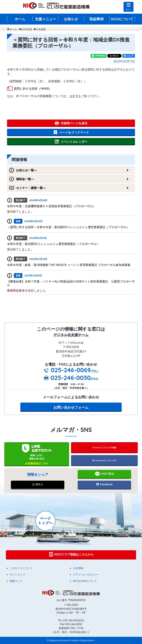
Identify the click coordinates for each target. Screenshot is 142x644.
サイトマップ (17, 575)
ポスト (38, 484)
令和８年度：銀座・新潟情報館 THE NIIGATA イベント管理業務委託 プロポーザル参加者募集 (69, 265)
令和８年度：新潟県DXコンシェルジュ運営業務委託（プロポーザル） (53, 244)
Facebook (104, 484)
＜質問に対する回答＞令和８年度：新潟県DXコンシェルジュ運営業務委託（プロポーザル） (68, 227)
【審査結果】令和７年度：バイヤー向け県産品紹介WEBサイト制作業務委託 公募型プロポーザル (71, 283)
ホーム (20, 19)
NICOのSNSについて (85, 581)
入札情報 (78, 568)
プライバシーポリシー (86, 575)
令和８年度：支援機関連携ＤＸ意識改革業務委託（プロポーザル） (51, 206)
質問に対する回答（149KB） (33, 89)
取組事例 (97, 19)
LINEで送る (104, 474)
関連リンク (16, 581)
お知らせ (71, 19)
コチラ (74, 96)
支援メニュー (45, 19)
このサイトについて (21, 568)
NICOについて (122, 19)
